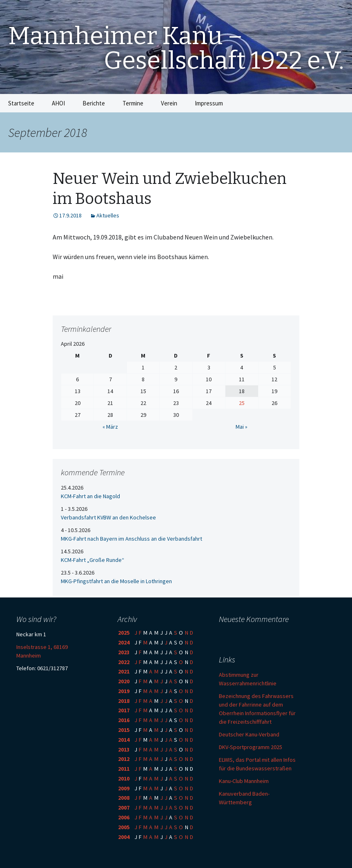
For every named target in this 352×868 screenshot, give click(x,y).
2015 (124, 730)
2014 (124, 740)
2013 (124, 749)
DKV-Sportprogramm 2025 (251, 747)
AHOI (58, 103)
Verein (169, 103)
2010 (124, 779)
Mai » (242, 427)
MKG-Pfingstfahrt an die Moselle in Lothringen (116, 581)
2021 (124, 671)
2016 (124, 720)
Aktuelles (108, 215)
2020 (124, 681)
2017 (124, 710)
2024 (124, 642)
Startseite (21, 103)
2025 (124, 633)
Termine (133, 103)
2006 (124, 817)
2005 (124, 827)
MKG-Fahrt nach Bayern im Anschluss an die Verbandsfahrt (131, 539)
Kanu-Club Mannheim (244, 781)
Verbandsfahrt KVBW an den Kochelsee (108, 517)
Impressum (209, 103)
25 (242, 403)
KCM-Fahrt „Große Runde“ (92, 560)
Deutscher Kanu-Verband (249, 734)
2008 (124, 798)
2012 (124, 759)
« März (110, 427)
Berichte (94, 103)
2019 (124, 691)
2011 (124, 769)
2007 (124, 808)
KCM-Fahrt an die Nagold (90, 496)
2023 (124, 652)
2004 (124, 837)
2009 (124, 788)
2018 (124, 701)
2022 (124, 662)
